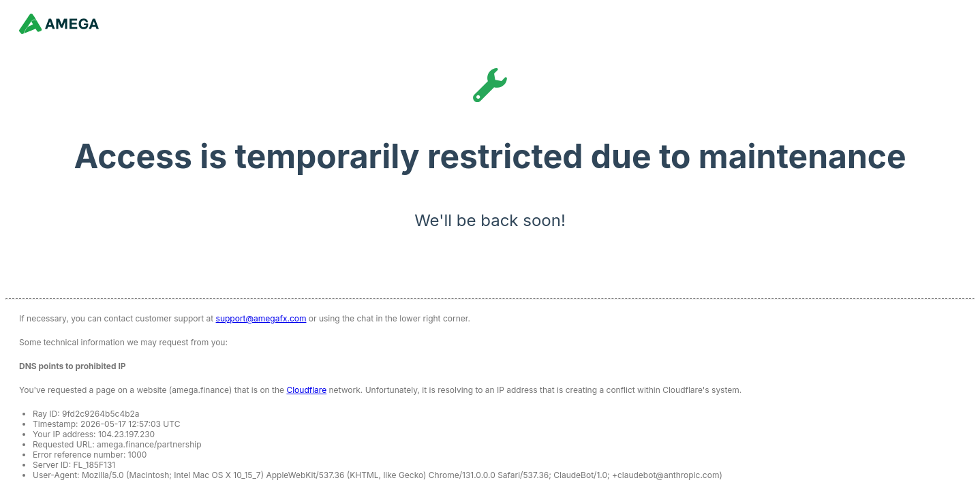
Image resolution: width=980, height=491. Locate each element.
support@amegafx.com (261, 318)
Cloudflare (306, 390)
